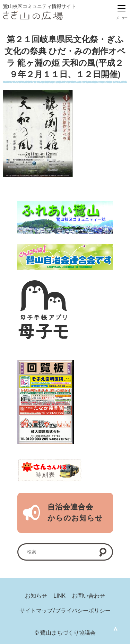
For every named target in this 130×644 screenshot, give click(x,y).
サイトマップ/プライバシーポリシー (65, 611)
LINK (59, 596)
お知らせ (36, 596)
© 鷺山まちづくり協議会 (65, 633)
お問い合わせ (88, 596)
